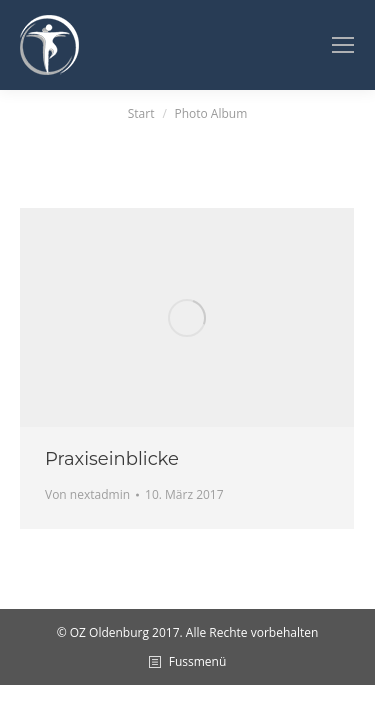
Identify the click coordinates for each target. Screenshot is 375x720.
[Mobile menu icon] (343, 45)
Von (87, 494)
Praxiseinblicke (112, 459)
